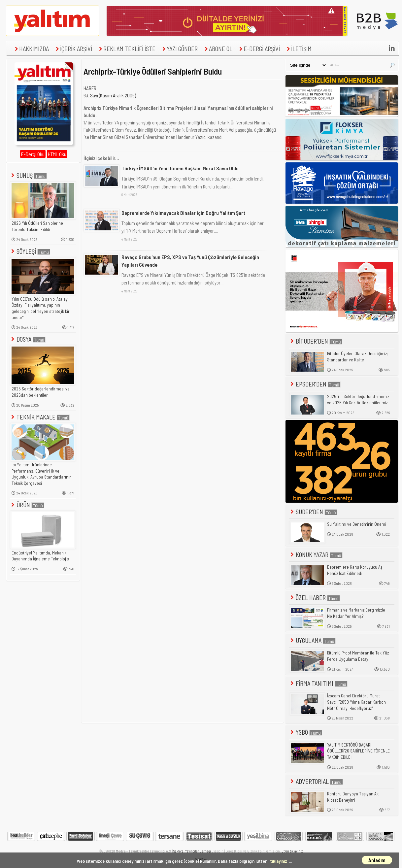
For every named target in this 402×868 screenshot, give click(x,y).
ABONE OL (218, 49)
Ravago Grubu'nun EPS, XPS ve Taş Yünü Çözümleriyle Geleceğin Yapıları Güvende (190, 261)
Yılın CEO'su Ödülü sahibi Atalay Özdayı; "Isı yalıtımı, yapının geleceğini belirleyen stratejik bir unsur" (41, 308)
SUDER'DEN (313, 512)
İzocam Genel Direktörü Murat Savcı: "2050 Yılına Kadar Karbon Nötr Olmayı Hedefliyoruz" (356, 702)
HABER (90, 88)
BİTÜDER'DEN (316, 341)
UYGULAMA (312, 640)
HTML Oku (57, 154)
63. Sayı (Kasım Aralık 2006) (110, 95)
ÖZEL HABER (315, 598)
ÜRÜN (27, 505)
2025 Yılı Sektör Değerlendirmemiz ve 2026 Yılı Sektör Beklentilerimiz (358, 400)
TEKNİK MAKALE (40, 417)
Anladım (377, 860)
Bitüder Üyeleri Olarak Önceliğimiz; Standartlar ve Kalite (357, 357)
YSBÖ (306, 732)
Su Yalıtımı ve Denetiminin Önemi (356, 524)
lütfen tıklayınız (292, 851)
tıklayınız (279, 861)
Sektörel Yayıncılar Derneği (192, 851)
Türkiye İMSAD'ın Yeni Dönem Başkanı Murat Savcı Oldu (180, 168)
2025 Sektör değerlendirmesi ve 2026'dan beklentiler (41, 392)
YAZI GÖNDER (179, 49)
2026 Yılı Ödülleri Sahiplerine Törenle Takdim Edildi (37, 226)
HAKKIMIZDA (31, 49)
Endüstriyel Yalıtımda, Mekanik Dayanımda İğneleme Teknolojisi (41, 556)
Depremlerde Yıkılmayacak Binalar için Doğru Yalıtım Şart (183, 213)
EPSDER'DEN (315, 384)
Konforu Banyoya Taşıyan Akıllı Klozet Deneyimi (355, 797)
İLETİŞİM (298, 49)
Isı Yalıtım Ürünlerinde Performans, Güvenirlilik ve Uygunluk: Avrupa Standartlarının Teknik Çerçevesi (42, 474)
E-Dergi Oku (33, 154)
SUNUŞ (28, 175)
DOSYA (28, 339)
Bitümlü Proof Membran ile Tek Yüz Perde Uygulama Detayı (358, 656)
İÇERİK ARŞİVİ (73, 49)
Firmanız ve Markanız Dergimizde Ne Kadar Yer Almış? (356, 613)
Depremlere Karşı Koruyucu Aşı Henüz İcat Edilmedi (355, 570)
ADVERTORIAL (316, 781)
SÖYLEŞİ (30, 251)
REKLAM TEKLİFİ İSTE (126, 49)
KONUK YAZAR (316, 555)
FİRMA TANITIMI (318, 683)
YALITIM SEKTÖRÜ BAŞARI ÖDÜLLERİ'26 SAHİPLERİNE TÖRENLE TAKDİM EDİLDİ (358, 751)
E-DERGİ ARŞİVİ (259, 49)
